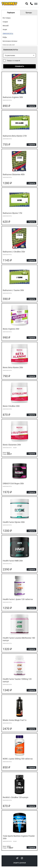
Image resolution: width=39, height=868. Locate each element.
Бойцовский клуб (9, 45)
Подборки (11, 13)
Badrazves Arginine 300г (13, 97)
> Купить (32, 106)
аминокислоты (7, 100)
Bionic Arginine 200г (11, 329)
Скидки (5, 22)
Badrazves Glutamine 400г (14, 174)
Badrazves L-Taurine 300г (13, 290)
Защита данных (20, 863)
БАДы (5, 37)
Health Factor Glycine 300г (14, 522)
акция (15, 447)
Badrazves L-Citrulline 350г (14, 252)
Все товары (7, 18)
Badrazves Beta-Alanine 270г (15, 136)
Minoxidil (6, 26)
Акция (5, 29)
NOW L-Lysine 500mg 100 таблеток (18, 759)
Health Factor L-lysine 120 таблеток (18, 599)
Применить (19, 66)
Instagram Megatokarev (22, 858)
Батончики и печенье (10, 41)
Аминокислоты (8, 33)
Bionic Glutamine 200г (12, 445)
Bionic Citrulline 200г (11, 406)
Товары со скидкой (13, 61)
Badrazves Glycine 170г (13, 213)
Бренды (29, 13)
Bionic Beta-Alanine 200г (13, 367)
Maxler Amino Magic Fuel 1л (15, 720)
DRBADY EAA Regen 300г (13, 483)
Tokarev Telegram (17, 858)
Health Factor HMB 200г (13, 561)
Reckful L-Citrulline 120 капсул (15, 797)
